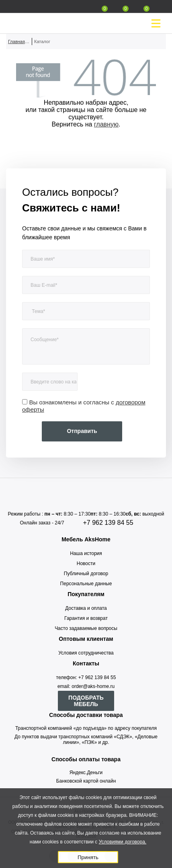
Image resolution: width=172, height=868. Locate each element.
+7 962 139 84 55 (108, 523)
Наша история (86, 553)
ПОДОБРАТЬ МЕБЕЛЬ (86, 701)
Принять (88, 857)
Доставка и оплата (86, 608)
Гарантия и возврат (86, 618)
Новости (86, 563)
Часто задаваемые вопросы (86, 628)
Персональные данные (86, 584)
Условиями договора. (123, 842)
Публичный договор (86, 574)
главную (106, 124)
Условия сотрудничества (86, 653)
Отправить (82, 431)
